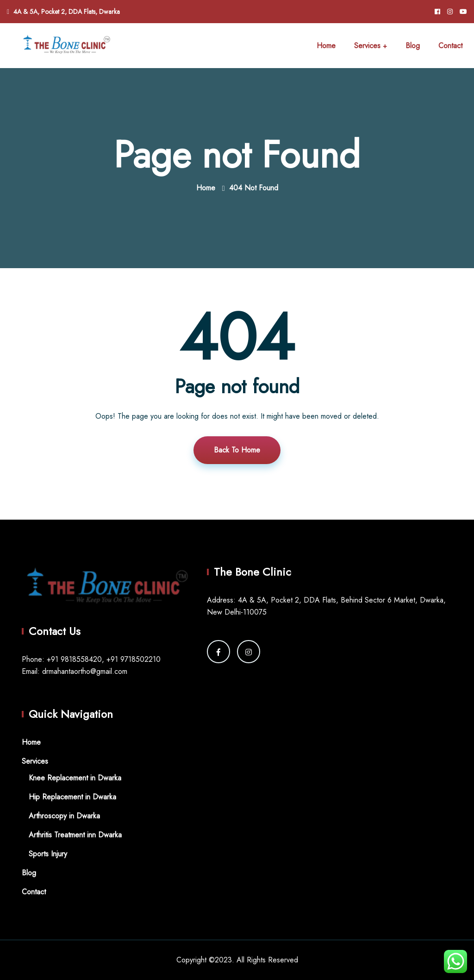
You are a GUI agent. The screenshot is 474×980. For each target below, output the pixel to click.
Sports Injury (48, 854)
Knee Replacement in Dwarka (75, 778)
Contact (450, 46)
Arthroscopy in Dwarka (64, 816)
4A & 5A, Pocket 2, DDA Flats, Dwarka (67, 12)
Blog (413, 46)
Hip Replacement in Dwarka (72, 797)
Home (326, 46)
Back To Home (237, 450)
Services (367, 46)
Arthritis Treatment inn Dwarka (75, 835)
